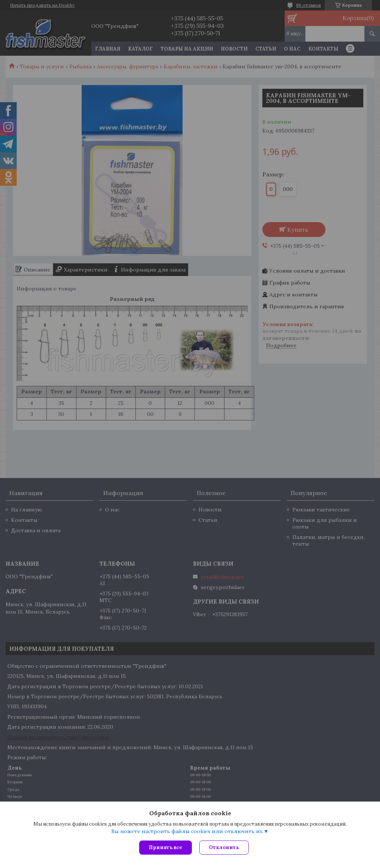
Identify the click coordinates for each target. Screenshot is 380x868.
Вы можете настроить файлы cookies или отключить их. (187, 831)
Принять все (166, 847)
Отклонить (224, 847)
